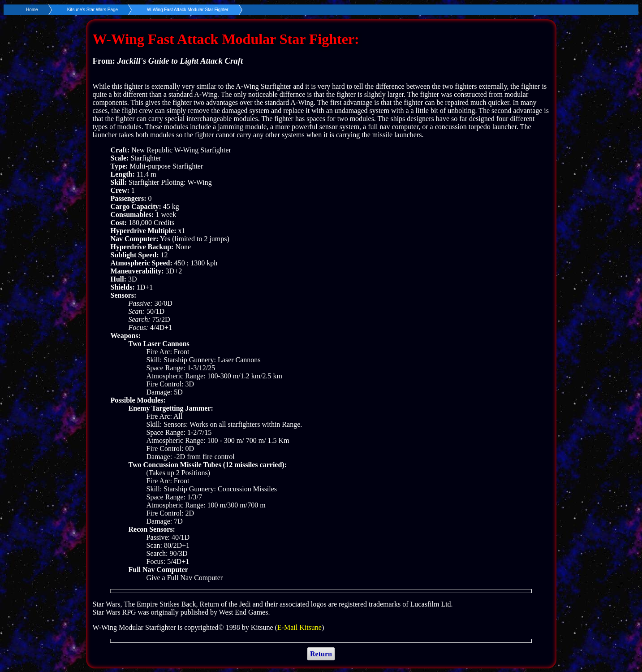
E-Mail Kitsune (299, 627)
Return (321, 654)
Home (32, 10)
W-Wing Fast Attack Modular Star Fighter (188, 10)
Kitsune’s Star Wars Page (93, 10)
